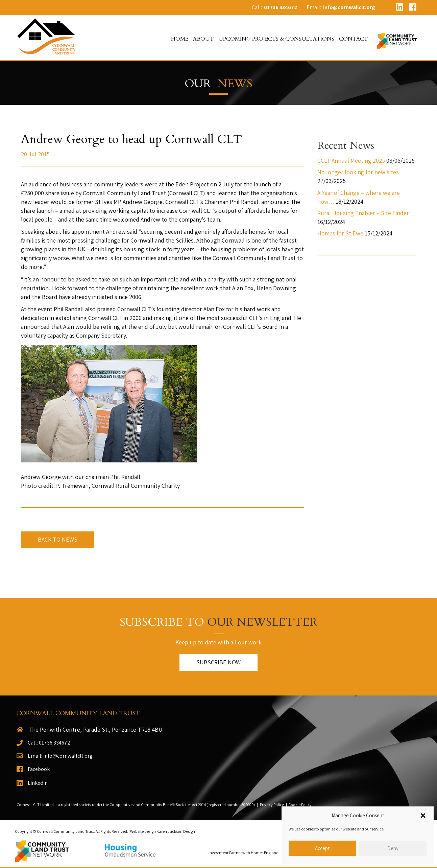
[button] (423, 816)
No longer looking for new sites (358, 172)
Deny (393, 848)
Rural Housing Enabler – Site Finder (363, 213)
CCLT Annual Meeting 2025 (351, 161)
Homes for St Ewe (340, 233)
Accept (322, 848)
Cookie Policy (300, 805)
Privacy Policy (272, 805)
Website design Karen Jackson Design (163, 831)
